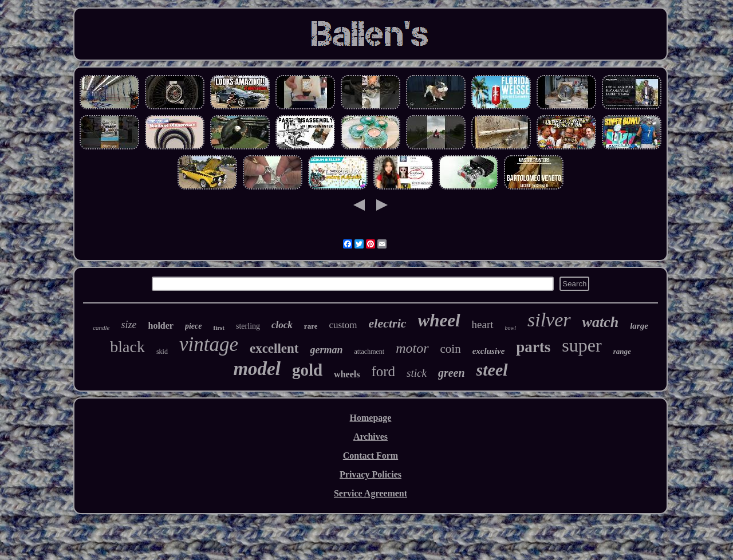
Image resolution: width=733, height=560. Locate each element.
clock (282, 325)
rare (311, 326)
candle (101, 328)
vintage (209, 344)
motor (412, 348)
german (327, 350)
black (127, 347)
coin (451, 349)
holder (161, 326)
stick (417, 373)
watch (601, 322)
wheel (439, 320)
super (582, 345)
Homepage (371, 418)
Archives (371, 437)
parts (533, 347)
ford (383, 371)
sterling (248, 326)
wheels (347, 374)
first (219, 328)
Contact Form (371, 456)
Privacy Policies (371, 474)
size (129, 325)
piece (194, 326)
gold (307, 370)
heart (483, 324)
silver (549, 320)
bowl (511, 328)
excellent (274, 348)
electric (388, 323)
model (257, 369)
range (622, 351)
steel (492, 370)
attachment (370, 352)
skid (162, 352)
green (452, 373)
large (639, 326)
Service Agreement (371, 493)
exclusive (489, 351)
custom (343, 325)
